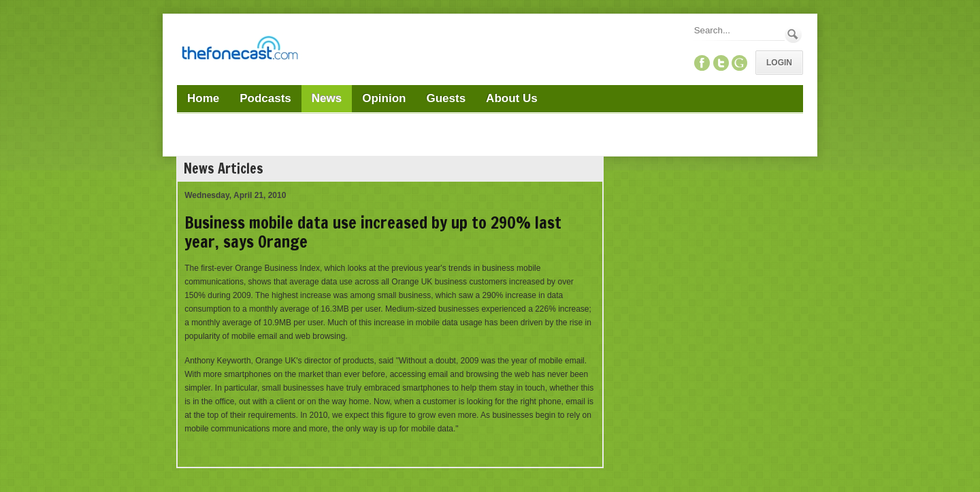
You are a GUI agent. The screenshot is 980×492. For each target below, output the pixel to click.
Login (779, 63)
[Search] (738, 30)
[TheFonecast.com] (240, 50)
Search (793, 34)
